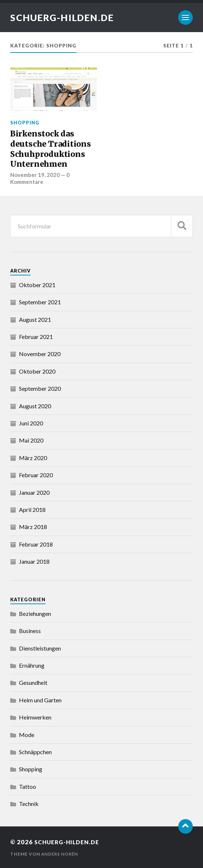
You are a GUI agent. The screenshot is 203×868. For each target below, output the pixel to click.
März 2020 (33, 457)
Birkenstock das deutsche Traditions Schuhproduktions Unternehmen (51, 149)
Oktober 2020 (37, 371)
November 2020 (40, 353)
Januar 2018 (34, 561)
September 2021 (40, 302)
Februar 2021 (36, 336)
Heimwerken (35, 717)
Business (30, 630)
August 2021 (35, 319)
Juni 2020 (31, 423)
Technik (29, 803)
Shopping (25, 123)
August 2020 (35, 406)
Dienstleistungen (40, 648)
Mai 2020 (31, 440)
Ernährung (32, 665)
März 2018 (33, 526)
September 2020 (40, 388)
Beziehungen (35, 613)
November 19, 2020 (35, 175)
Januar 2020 (34, 492)
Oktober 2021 (37, 284)
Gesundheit (33, 682)
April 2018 (32, 509)
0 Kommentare (40, 178)
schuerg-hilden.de (65, 18)
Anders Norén (60, 854)
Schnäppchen (35, 751)
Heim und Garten (40, 700)
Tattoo (28, 786)
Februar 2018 (36, 544)
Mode (27, 734)
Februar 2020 (36, 474)
